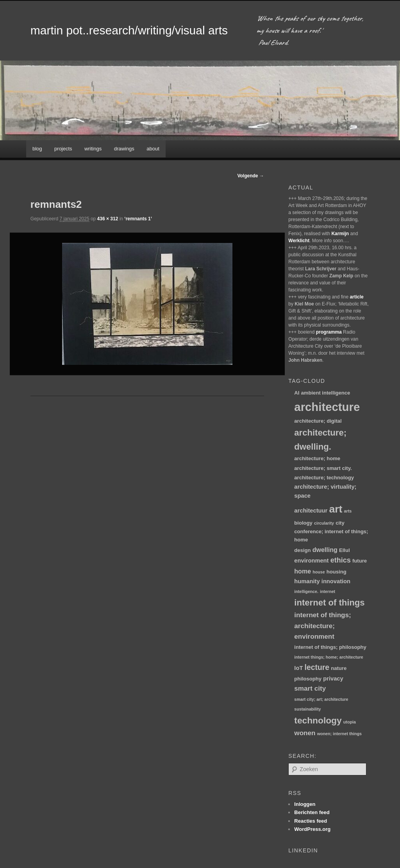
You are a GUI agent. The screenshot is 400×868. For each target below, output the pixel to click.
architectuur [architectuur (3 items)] (311, 511)
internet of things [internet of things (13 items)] (329, 603)
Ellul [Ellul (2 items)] (345, 550)
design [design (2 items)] (302, 550)
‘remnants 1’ (138, 219)
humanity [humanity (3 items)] (307, 581)
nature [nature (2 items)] (339, 668)
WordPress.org (312, 829)
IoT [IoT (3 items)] (298, 668)
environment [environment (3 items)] (311, 561)
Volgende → (250, 176)
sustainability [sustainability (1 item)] (307, 709)
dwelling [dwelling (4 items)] (325, 550)
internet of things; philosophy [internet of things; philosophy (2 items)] (330, 647)
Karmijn (340, 234)
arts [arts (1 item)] (348, 511)
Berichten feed (312, 812)
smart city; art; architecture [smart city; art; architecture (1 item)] (321, 699)
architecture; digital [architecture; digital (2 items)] (318, 421)
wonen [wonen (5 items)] (305, 733)
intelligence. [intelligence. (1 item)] (306, 591)
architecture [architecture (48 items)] (327, 407)
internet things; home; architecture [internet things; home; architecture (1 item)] (329, 657)
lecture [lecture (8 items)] (317, 667)
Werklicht (299, 241)
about (153, 149)
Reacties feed (311, 821)
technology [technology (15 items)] (318, 720)
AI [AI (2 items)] (297, 393)
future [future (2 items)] (360, 561)
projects (63, 149)
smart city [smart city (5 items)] (310, 689)
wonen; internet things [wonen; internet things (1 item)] (339, 734)
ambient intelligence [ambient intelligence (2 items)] (326, 393)
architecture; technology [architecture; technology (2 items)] (324, 478)
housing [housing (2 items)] (337, 572)
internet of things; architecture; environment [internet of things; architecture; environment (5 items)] (322, 626)
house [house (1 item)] (319, 572)
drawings (124, 149)
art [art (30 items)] (336, 509)
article (356, 297)
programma (329, 332)
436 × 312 (108, 219)
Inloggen (305, 804)
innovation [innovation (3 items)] (336, 581)
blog (37, 149)
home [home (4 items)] (303, 571)
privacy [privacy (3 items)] (333, 679)
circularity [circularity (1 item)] (324, 523)
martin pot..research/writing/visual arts (129, 30)
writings (93, 149)
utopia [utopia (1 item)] (350, 722)
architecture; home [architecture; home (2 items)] (317, 458)
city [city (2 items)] (340, 523)
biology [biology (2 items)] (303, 523)
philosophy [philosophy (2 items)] (308, 679)
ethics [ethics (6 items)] (341, 560)
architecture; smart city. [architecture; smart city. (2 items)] (323, 468)
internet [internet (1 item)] (328, 591)
